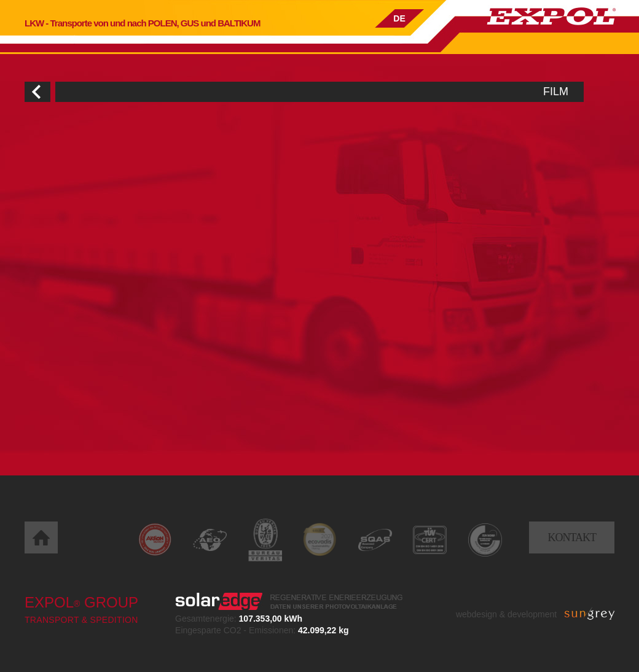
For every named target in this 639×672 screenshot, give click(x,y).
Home (41, 537)
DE (399, 18)
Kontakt (572, 537)
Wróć (37, 92)
